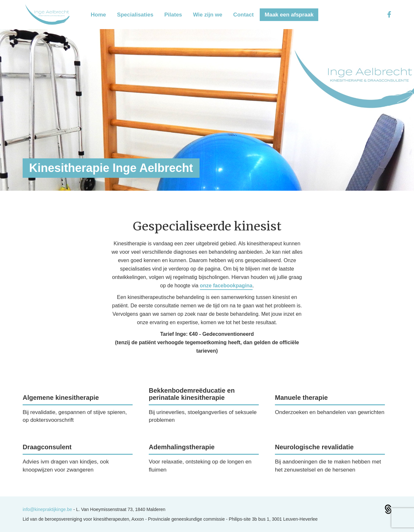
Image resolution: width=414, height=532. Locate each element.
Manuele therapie (301, 398)
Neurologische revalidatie (314, 447)
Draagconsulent (47, 447)
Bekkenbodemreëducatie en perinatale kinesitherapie (192, 394)
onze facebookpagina (226, 286)
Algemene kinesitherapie (61, 398)
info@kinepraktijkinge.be (48, 509)
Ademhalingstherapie (182, 447)
